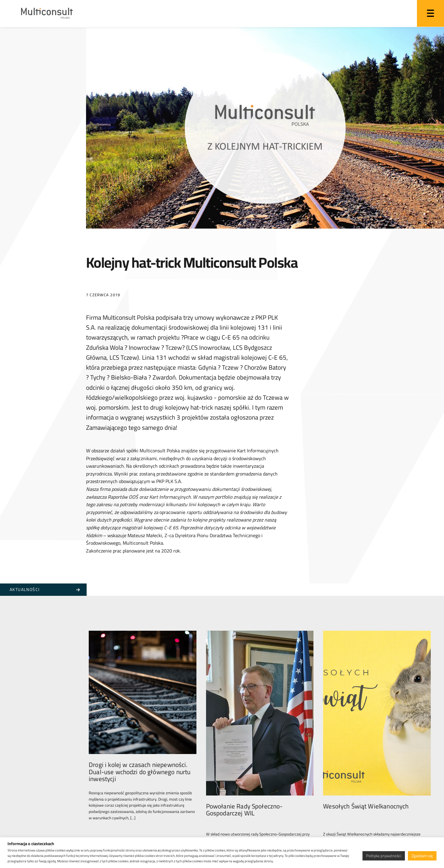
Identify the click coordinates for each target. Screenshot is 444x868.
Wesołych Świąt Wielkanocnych (366, 777)
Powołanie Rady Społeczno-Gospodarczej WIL (244, 781)
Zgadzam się (422, 856)
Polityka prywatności (384, 856)
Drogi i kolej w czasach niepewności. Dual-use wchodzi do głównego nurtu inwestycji (140, 784)
